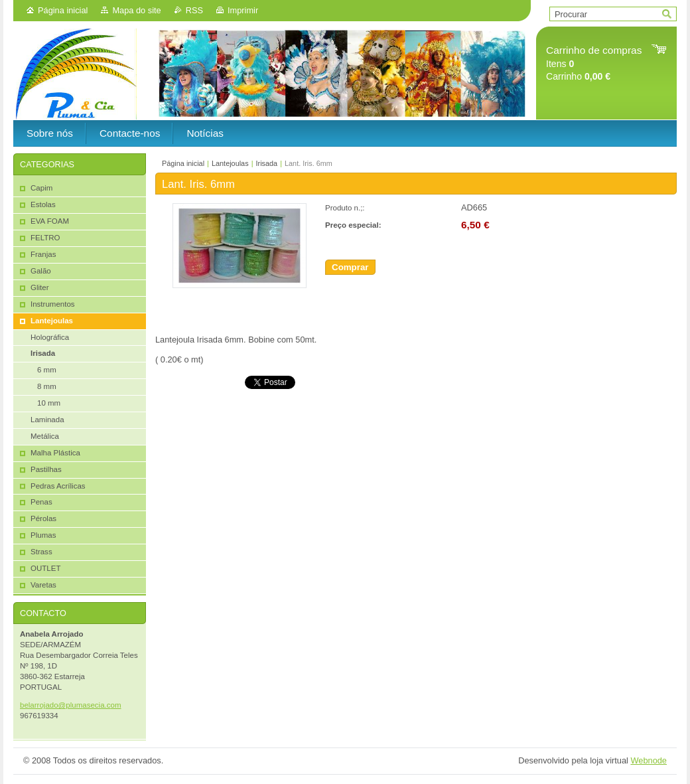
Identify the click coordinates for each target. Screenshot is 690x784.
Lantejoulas (230, 163)
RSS (194, 10)
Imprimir (243, 10)
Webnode (649, 760)
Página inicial (63, 10)
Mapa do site (136, 10)
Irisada (266, 163)
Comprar (350, 267)
